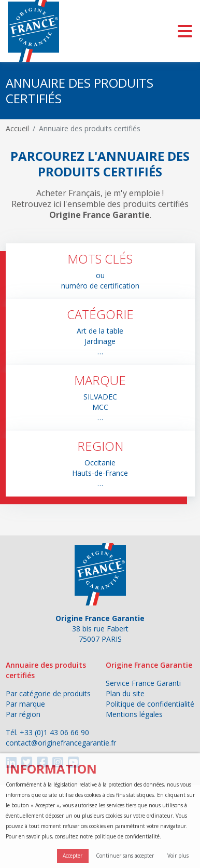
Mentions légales (134, 714)
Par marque (25, 704)
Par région (23, 714)
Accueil (17, 128)
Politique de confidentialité (150, 704)
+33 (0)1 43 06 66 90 (54, 732)
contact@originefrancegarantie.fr (61, 743)
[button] (100, 271)
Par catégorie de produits (48, 693)
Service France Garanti (143, 683)
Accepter (73, 856)
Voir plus (178, 856)
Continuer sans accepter (125, 856)
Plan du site (125, 693)
